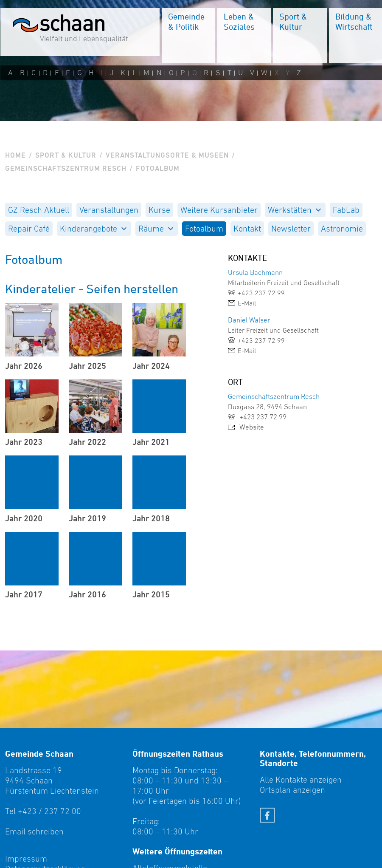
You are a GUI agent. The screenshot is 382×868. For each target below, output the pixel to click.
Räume (156, 229)
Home (15, 155)
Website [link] (246, 427)
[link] (286, 293)
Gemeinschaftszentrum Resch (66, 168)
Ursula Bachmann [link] (255, 272)
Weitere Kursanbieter (219, 210)
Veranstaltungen (109, 210)
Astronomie (342, 229)
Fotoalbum (204, 229)
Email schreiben (34, 831)
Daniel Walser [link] (249, 320)
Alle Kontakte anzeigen (301, 780)
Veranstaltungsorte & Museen (167, 155)
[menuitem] (188, 36)
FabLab (346, 210)
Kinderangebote (93, 229)
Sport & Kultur (66, 155)
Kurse (159, 210)
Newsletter (291, 229)
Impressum (26, 859)
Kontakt (247, 229)
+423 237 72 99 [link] (257, 417)
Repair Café (29, 229)
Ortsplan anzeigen (292, 790)
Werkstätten (294, 210)
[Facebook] (267, 815)
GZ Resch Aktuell (39, 210)
